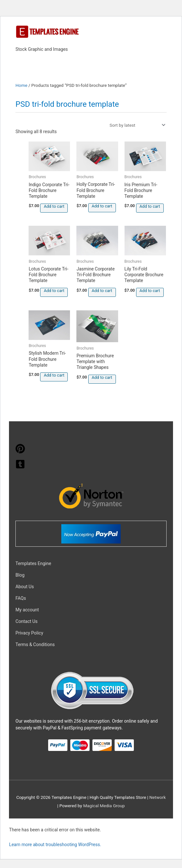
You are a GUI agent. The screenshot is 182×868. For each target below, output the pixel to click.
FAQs (21, 598)
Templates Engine (33, 563)
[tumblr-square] (20, 467)
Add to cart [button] (54, 206)
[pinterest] (20, 452)
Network (157, 797)
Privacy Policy (29, 633)
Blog (20, 575)
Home (21, 85)
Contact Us (26, 621)
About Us (25, 587)
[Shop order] (136, 125)
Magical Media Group (104, 806)
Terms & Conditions (35, 644)
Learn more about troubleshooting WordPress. (55, 845)
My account (27, 610)
